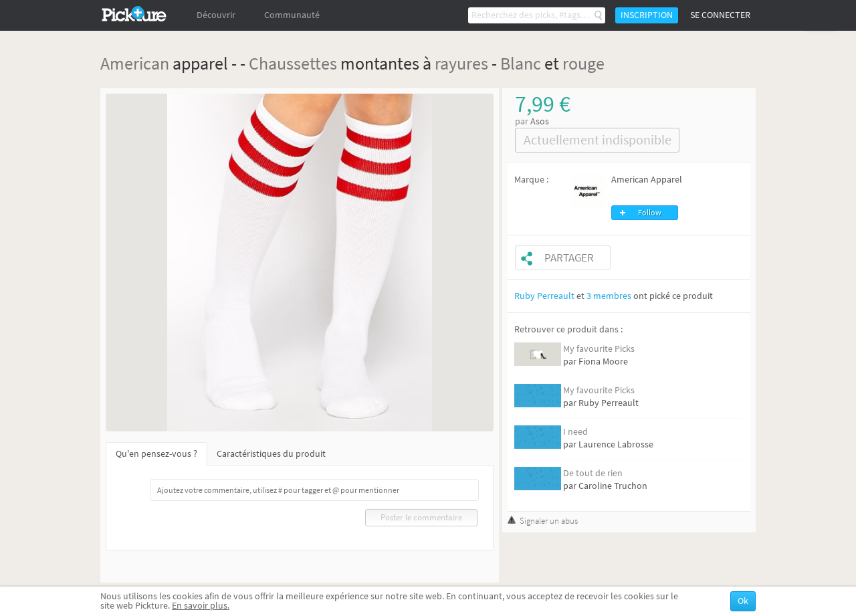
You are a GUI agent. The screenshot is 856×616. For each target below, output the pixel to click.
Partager (569, 258)
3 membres (609, 296)
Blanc (521, 63)
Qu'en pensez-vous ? (156, 454)
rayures (461, 63)
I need (575, 432)
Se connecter (720, 15)
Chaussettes (293, 63)
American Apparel (647, 180)
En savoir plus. (201, 606)
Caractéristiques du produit (271, 454)
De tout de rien (593, 473)
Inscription (647, 15)
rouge (583, 63)
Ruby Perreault (544, 296)
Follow (650, 213)
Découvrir (216, 15)
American (135, 63)
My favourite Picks (599, 349)
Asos (540, 121)
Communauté (292, 15)
